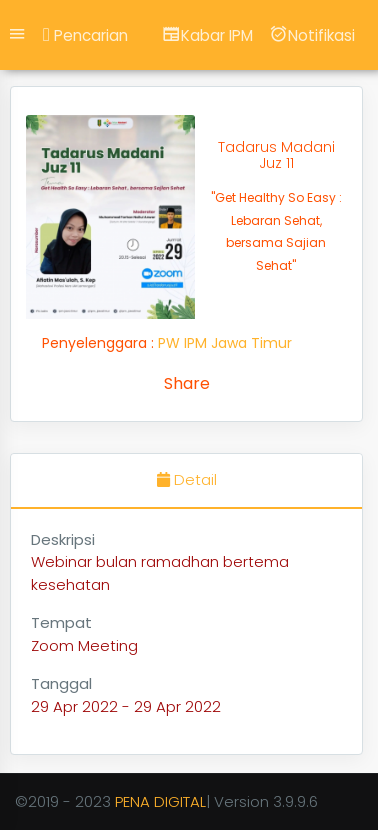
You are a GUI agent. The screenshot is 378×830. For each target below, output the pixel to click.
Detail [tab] (187, 479)
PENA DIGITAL (160, 801)
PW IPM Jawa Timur (225, 343)
